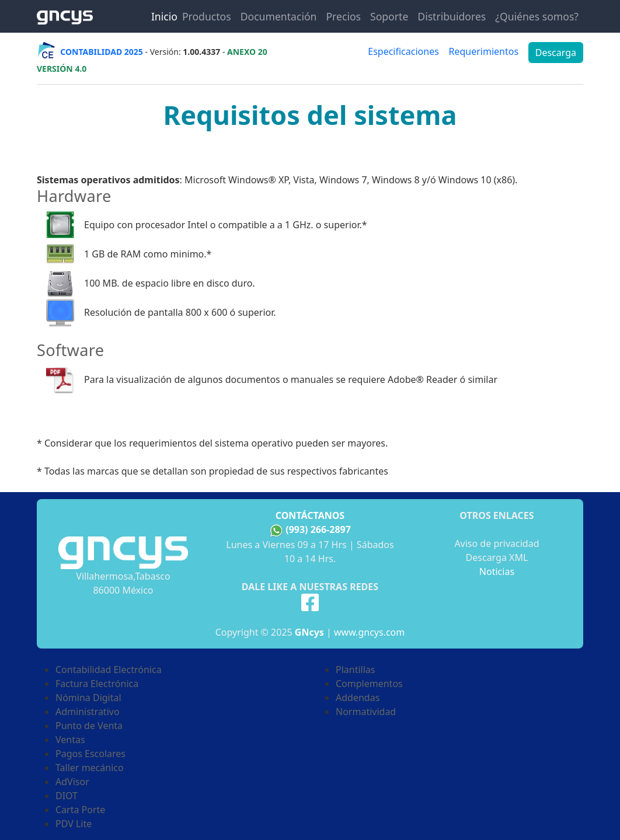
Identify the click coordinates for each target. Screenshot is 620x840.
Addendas (358, 698)
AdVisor (72, 782)
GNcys (309, 632)
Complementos (369, 684)
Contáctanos (310, 515)
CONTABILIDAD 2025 (102, 52)
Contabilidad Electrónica (109, 670)
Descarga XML (497, 557)
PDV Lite (74, 824)
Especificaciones (403, 51)
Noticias (497, 571)
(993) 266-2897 (318, 529)
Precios (343, 16)
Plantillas (355, 670)
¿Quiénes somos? (537, 16)
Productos (207, 16)
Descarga (556, 53)
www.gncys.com (369, 632)
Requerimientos (483, 51)
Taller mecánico (90, 768)
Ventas (70, 740)
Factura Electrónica (97, 684)
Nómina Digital (88, 698)
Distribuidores (452, 16)
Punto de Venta (89, 726)
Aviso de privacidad (497, 543)
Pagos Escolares (90, 754)
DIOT (67, 796)
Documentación (279, 16)
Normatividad (366, 712)
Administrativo (88, 712)
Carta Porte (80, 810)
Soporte (389, 16)
